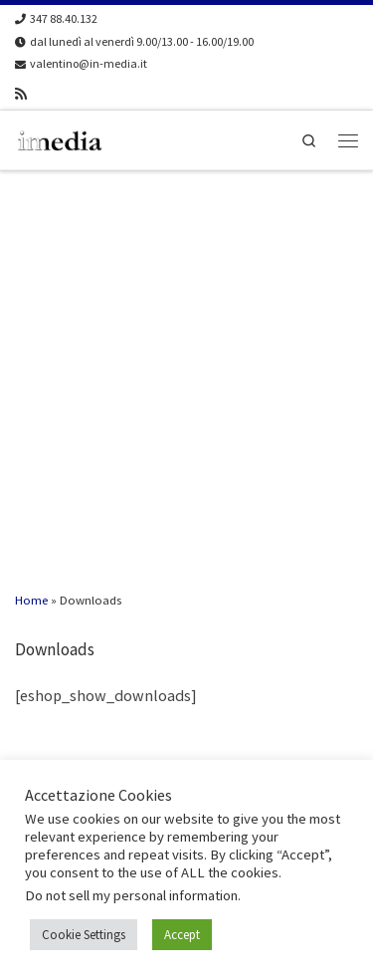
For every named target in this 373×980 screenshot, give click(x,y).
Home (31, 600)
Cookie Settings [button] (84, 935)
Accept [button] (182, 935)
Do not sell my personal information (131, 895)
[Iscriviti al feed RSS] (21, 94)
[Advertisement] (186, 368)
